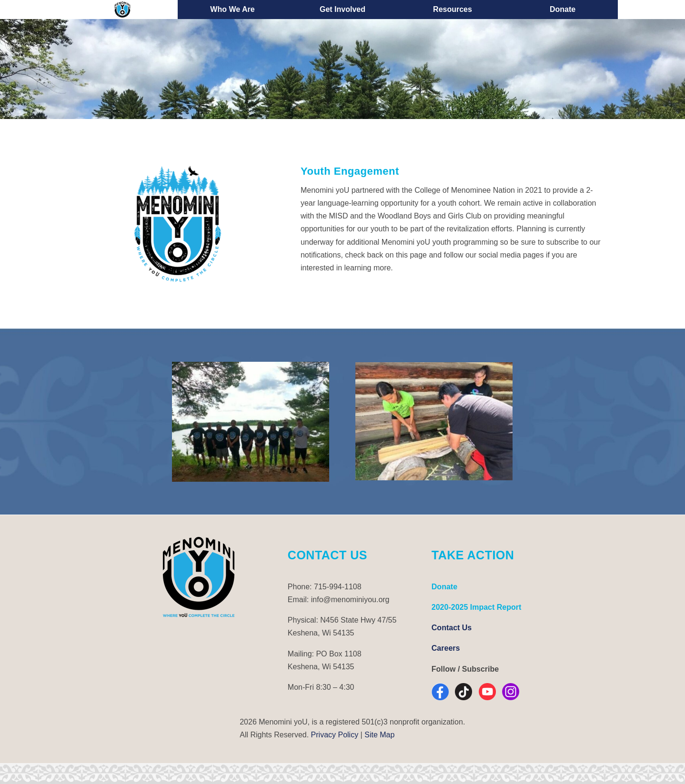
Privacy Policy (335, 735)
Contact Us (452, 628)
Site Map (379, 735)
